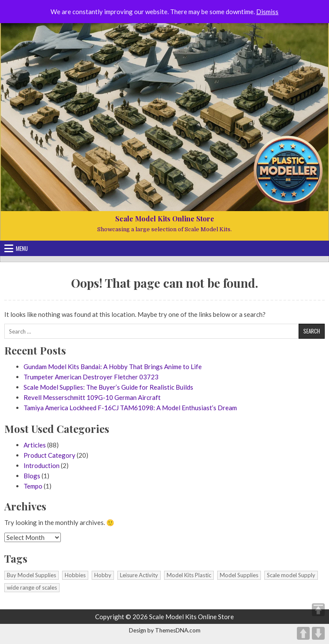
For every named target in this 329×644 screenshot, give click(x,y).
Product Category (49, 455)
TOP (318, 610)
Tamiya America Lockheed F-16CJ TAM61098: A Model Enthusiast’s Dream (130, 408)
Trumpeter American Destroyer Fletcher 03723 (91, 377)
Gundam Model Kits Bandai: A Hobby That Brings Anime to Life (113, 367)
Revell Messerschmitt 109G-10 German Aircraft (92, 397)
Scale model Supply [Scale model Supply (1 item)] (291, 575)
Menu (22, 248)
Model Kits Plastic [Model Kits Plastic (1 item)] (189, 575)
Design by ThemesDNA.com (165, 630)
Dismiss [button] (267, 12)
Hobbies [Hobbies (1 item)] (75, 575)
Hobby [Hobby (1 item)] (103, 575)
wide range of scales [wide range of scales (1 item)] (32, 587)
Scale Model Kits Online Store (165, 219)
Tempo (33, 486)
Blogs (32, 476)
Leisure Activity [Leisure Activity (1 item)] (139, 575)
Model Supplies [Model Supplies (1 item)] (239, 575)
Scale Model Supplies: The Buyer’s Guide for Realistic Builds (108, 387)
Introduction (42, 465)
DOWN (318, 633)
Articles (35, 445)
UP (303, 633)
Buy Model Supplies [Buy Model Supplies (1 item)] (31, 575)
